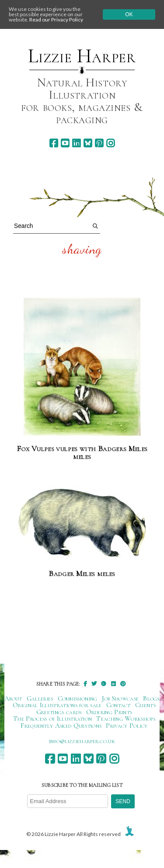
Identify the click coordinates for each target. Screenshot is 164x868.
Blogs (151, 698)
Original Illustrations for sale (57, 705)
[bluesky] (88, 143)
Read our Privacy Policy (56, 20)
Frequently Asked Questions (61, 726)
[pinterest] (99, 143)
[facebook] (54, 143)
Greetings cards (59, 712)
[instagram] (110, 143)
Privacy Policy (127, 726)
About (13, 698)
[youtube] (65, 143)
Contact (119, 705)
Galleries (40, 698)
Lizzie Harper (82, 56)
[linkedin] (76, 143)
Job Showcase (120, 698)
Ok (129, 14)
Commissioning (78, 698)
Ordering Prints (109, 712)
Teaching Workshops (126, 719)
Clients (145, 705)
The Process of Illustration (52, 719)
